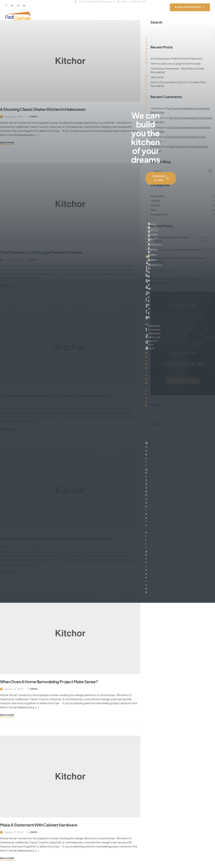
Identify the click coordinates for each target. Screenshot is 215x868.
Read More (7, 715)
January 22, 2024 (14, 689)
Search (210, 34)
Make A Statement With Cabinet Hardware (39, 825)
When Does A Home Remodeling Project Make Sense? (49, 682)
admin (34, 689)
